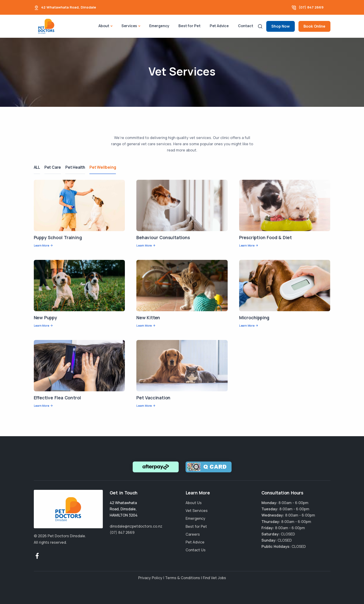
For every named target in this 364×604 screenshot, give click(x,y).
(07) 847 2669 (311, 7)
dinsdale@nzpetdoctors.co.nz (136, 526)
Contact (246, 26)
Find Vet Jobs (214, 578)
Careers (193, 534)
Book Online (314, 26)
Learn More (42, 245)
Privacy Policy (150, 578)
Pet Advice (219, 26)
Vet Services (197, 511)
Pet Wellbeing (103, 167)
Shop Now (280, 26)
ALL (37, 167)
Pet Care (53, 167)
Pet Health (76, 167)
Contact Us (196, 550)
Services (129, 26)
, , (124, 509)
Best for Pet (189, 26)
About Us (194, 503)
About (104, 26)
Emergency (159, 26)
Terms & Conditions (183, 578)
